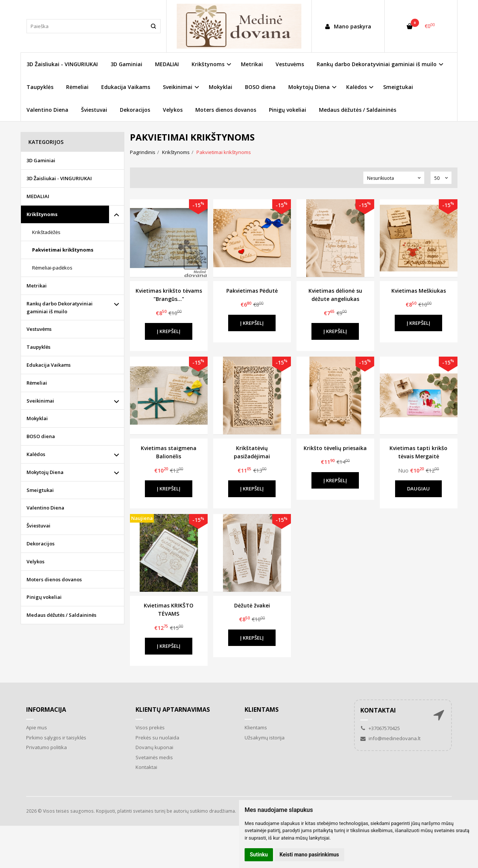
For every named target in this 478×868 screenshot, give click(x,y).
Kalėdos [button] (356, 87)
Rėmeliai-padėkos (52, 268)
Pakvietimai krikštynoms (63, 250)
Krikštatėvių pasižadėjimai (252, 452)
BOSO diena (260, 87)
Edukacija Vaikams (126, 87)
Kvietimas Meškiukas (419, 291)
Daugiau (418, 489)
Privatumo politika (46, 747)
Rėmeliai (77, 87)
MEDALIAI (167, 64)
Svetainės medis (154, 757)
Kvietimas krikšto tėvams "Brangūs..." (169, 295)
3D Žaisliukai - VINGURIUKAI (62, 64)
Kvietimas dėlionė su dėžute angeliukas (335, 295)
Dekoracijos (135, 110)
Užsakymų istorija (265, 738)
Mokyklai (221, 87)
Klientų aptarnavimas (173, 710)
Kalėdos (36, 454)
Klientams (262, 710)
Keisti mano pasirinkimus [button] (309, 855)
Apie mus (37, 727)
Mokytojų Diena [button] (309, 87)
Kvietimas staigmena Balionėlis (169, 452)
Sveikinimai (40, 401)
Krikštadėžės (46, 232)
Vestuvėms (290, 64)
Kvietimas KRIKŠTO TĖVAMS (169, 610)
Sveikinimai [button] (178, 87)
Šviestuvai (94, 110)
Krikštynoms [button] (208, 64)
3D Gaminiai (126, 64)
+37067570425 (380, 728)
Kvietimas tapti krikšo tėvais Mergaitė (418, 452)
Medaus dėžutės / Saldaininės (358, 110)
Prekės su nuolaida (157, 738)
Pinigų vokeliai (288, 110)
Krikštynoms (42, 214)
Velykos (173, 110)
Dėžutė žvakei (252, 605)
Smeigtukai (398, 87)
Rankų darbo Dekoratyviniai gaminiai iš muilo (60, 307)
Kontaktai (146, 767)
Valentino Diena (47, 110)
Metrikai (252, 64)
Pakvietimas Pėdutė (252, 291)
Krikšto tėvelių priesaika (335, 448)
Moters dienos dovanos (226, 110)
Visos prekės (150, 727)
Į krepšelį (169, 331)
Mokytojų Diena (45, 472)
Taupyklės (40, 87)
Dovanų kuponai (154, 747)
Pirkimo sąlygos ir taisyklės (56, 738)
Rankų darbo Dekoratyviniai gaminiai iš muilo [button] (377, 64)
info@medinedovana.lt (390, 738)
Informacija (46, 710)
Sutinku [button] (259, 855)
